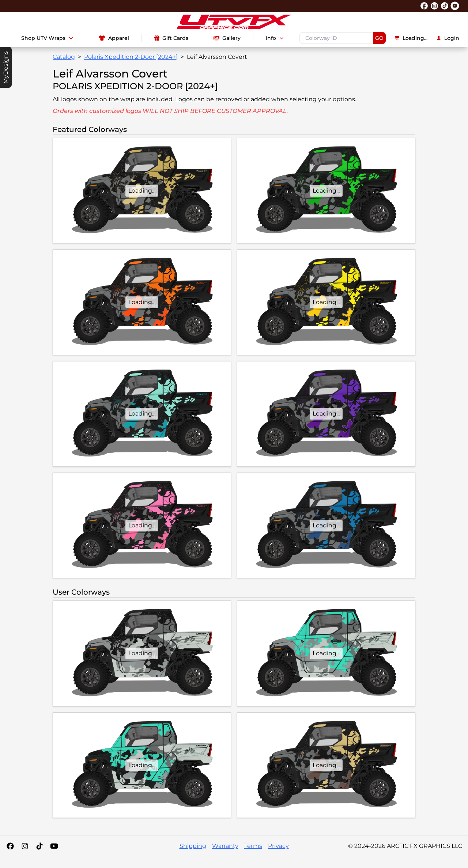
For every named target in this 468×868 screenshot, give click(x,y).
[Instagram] (25, 846)
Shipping (193, 846)
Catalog (64, 57)
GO (379, 38)
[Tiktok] (39, 846)
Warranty (225, 846)
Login (448, 38)
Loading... (411, 38)
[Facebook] (10, 846)
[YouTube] (54, 846)
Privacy (278, 846)
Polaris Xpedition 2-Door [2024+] (131, 57)
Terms (253, 846)
